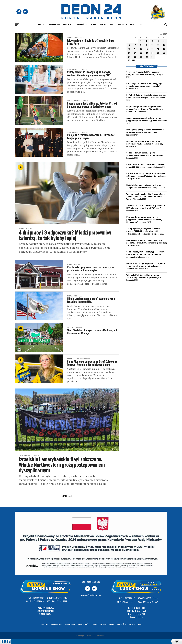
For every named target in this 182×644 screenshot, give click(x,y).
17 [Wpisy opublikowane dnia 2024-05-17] (152, 49)
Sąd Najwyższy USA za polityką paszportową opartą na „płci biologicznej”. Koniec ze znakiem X (145, 254)
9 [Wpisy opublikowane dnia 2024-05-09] (147, 45)
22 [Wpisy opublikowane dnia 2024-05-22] (141, 53)
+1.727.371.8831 (129, 602)
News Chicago (54, 24)
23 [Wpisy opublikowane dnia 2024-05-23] (147, 53)
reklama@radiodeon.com (91, 595)
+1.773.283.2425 (62, 598)
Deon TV (133, 24)
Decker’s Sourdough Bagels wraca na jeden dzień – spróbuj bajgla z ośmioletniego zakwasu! (146, 266)
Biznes (93, 24)
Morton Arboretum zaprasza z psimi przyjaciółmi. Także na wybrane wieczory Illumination (144, 220)
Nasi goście (122, 24)
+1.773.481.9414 (38, 601)
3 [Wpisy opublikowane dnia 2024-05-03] (152, 41)
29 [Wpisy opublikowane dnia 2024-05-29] (141, 57)
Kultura (103, 24)
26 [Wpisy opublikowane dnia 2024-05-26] (164, 53)
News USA (42, 24)
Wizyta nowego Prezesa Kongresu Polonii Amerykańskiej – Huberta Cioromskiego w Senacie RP (145, 109)
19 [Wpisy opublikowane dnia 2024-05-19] (164, 49)
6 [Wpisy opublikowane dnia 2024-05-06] (129, 45)
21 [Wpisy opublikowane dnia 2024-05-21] (135, 53)
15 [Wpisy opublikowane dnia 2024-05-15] (141, 49)
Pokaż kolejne (67, 496)
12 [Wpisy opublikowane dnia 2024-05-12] (164, 45)
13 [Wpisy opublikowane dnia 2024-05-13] (129, 49)
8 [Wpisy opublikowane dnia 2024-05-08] (141, 45)
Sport (112, 24)
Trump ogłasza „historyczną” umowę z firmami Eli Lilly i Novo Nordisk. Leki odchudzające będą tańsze (143, 231)
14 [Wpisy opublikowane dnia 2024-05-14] (135, 49)
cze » (134, 60)
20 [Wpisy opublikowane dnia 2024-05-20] (129, 53)
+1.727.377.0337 (129, 598)
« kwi (128, 60)
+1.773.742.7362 (61, 601)
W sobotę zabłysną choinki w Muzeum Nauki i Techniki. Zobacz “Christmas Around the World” (146, 197)
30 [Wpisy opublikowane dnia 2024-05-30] (147, 57)
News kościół (82, 24)
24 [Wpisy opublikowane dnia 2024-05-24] (152, 53)
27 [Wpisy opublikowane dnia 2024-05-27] (129, 57)
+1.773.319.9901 (38, 598)
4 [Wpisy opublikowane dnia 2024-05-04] (158, 41)
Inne (142, 24)
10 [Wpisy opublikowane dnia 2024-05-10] (152, 45)
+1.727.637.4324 (152, 602)
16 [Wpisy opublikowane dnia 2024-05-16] (147, 49)
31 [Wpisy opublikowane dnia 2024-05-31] (152, 57)
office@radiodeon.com (91, 582)
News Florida (68, 24)
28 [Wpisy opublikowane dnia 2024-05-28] (135, 57)
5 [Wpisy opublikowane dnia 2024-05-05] (164, 41)
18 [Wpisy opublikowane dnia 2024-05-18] (158, 49)
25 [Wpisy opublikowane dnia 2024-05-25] (158, 53)
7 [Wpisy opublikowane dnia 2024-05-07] (135, 45)
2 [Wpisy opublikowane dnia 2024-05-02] (147, 41)
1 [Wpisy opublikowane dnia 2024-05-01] (141, 41)
